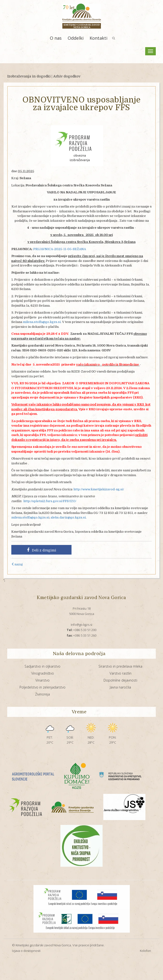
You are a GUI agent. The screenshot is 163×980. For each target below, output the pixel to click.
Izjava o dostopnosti (26, 951)
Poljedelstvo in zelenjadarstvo (42, 687)
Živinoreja (42, 694)
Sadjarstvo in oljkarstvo (42, 666)
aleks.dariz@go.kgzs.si (68, 517)
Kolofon (145, 951)
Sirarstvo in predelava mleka (120, 666)
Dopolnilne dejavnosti (120, 680)
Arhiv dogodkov (67, 76)
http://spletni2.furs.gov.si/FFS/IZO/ (50, 501)
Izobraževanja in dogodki (29, 76)
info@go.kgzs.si (81, 625)
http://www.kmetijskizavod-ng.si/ (99, 489)
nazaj (17, 564)
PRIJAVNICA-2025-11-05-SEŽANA (60, 249)
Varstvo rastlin (121, 673)
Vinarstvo (42, 680)
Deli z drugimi (42, 550)
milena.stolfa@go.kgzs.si (42, 322)
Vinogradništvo (43, 673)
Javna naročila (120, 687)
